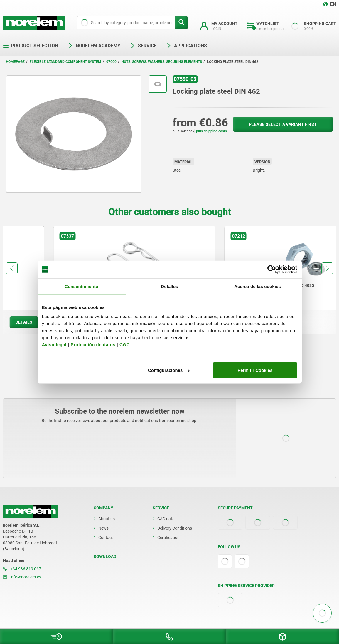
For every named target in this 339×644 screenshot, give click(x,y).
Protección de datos (93, 345)
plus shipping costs (211, 131)
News (103, 528)
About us (107, 519)
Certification (168, 538)
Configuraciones (169, 370)
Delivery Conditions (175, 528)
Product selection (31, 46)
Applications (186, 46)
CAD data (166, 519)
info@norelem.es (22, 577)
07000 (111, 62)
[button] (12, 268)
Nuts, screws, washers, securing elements (162, 62)
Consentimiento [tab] (81, 286)
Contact (106, 538)
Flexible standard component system (65, 62)
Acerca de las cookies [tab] (258, 286)
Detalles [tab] (169, 286)
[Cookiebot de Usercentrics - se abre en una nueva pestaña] (272, 269)
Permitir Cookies (255, 370)
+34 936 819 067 (22, 569)
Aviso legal (54, 345)
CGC (125, 345)
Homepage (15, 62)
